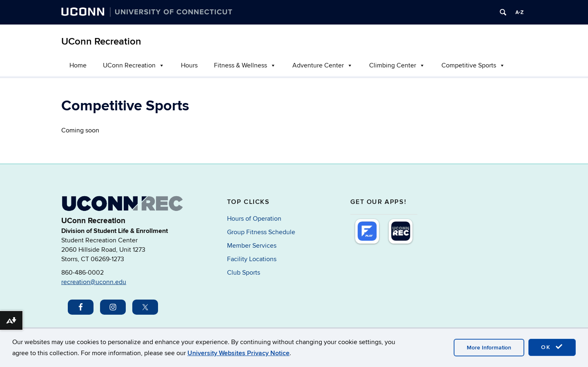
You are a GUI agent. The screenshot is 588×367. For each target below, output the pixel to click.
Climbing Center (397, 65)
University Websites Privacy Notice (238, 353)
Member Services (252, 246)
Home (78, 65)
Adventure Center (323, 65)
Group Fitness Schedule (261, 232)
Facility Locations (252, 259)
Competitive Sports (473, 65)
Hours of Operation (254, 219)
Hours (189, 65)
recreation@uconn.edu (94, 282)
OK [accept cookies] (552, 347)
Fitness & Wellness (245, 65)
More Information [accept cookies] (489, 348)
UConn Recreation (101, 41)
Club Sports (244, 273)
